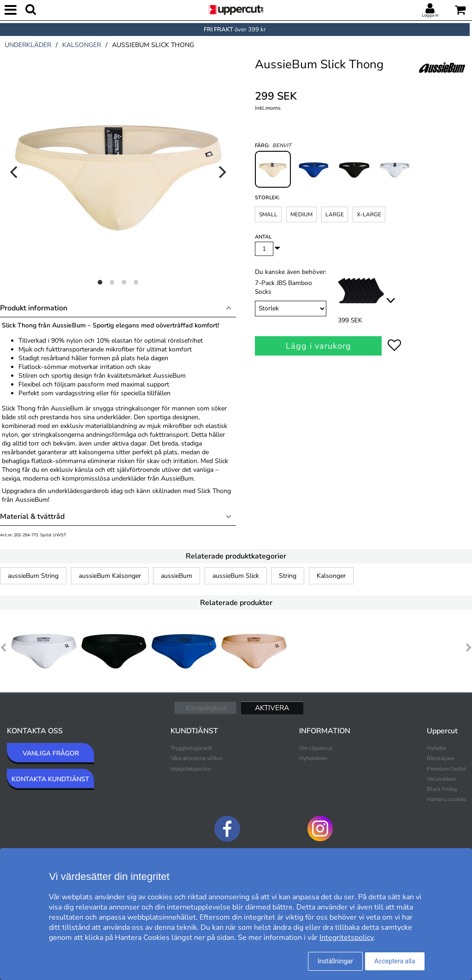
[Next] (221, 172)
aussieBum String (33, 576)
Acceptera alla (395, 961)
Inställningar (335, 961)
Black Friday (442, 789)
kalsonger (82, 45)
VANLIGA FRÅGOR (51, 753)
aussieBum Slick (236, 576)
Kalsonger (331, 576)
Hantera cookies (447, 799)
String (288, 576)
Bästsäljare (440, 758)
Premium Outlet (446, 769)
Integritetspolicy (191, 769)
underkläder (28, 45)
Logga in (430, 15)
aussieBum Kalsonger (110, 576)
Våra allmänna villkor (197, 758)
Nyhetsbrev (313, 758)
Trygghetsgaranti (191, 748)
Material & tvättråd (32, 517)
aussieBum (177, 576)
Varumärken (441, 779)
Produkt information (34, 308)
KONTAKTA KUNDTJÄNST (50, 779)
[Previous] (15, 172)
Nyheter (437, 748)
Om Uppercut (316, 748)
